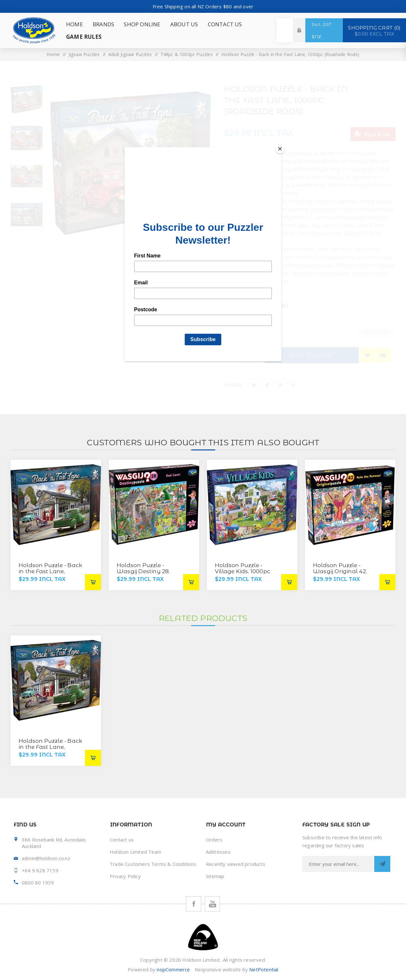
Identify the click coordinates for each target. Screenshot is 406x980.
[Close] (280, 149)
